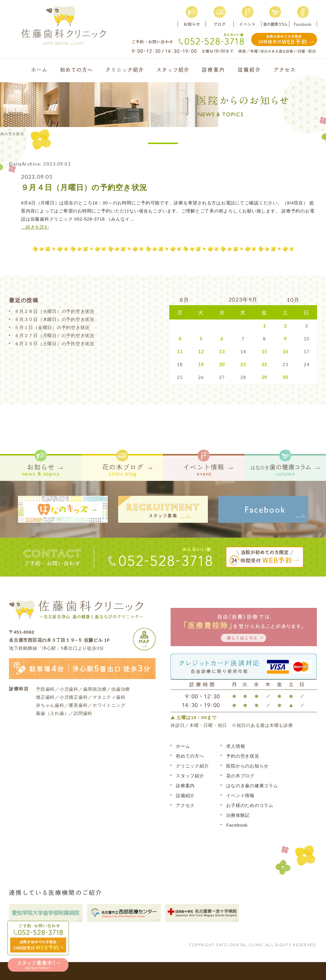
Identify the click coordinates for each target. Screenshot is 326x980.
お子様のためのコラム (250, 805)
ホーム (183, 746)
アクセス (185, 805)
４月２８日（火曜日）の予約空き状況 (54, 311)
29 (264, 377)
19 (201, 364)
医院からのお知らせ (247, 766)
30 (285, 377)
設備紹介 (185, 795)
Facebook (237, 825)
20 (222, 364)
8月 (185, 300)
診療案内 (185, 786)
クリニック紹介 (192, 766)
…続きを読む (35, 227)
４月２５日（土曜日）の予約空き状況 (54, 344)
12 (201, 351)
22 (264, 364)
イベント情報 (240, 795)
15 (264, 351)
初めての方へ (190, 756)
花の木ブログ (240, 776)
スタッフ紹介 (190, 776)
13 (222, 351)
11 (180, 351)
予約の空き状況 (243, 756)
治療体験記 (238, 815)
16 (285, 351)
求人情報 (236, 746)
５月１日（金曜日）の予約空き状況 (52, 327)
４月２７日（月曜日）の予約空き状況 (54, 335)
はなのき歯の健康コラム (252, 786)
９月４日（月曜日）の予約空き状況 (84, 187)
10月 (293, 300)
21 (243, 364)
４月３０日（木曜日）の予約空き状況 (54, 319)
